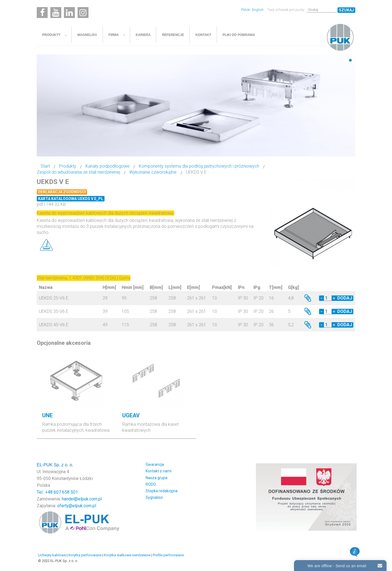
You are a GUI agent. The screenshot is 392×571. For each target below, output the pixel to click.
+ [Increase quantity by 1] (334, 298)
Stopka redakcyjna (162, 491)
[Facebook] (42, 13)
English (258, 10)
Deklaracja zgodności (62, 192)
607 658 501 (66, 492)
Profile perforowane (168, 555)
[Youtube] (56, 13)
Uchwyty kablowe (52, 555)
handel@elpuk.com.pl (82, 499)
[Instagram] (83, 13)
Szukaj (346, 10)
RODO (151, 484)
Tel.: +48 (45, 492)
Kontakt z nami (159, 471)
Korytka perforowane (85, 555)
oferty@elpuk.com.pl (77, 506)
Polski (246, 10)
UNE (47, 415)
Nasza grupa (157, 478)
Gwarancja (155, 464)
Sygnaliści (154, 497)
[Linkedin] (69, 13)
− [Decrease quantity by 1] (321, 298)
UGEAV (131, 415)
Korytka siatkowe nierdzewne (127, 555)
